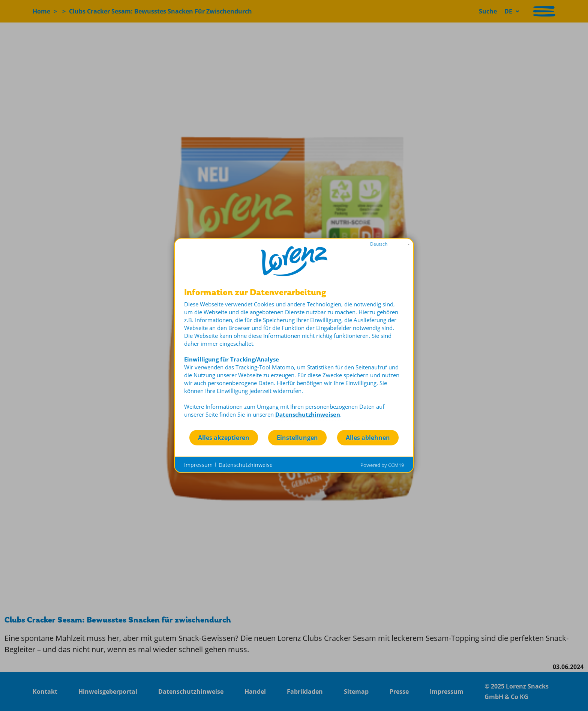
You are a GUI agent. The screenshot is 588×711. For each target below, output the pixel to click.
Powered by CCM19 (382, 465)
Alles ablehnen (368, 437)
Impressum (198, 464)
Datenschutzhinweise (246, 464)
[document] (294, 359)
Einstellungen (297, 437)
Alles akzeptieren (224, 437)
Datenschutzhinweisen (308, 414)
